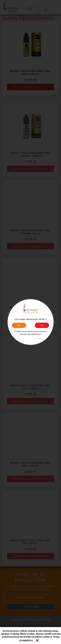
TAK (19, 325)
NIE (42, 325)
